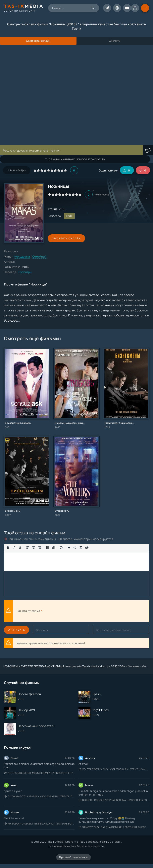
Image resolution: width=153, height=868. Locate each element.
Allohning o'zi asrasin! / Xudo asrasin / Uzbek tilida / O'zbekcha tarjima (39, 796)
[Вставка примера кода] (75, 548)
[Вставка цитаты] (69, 548)
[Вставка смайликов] (61, 548)
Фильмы (133, 666)
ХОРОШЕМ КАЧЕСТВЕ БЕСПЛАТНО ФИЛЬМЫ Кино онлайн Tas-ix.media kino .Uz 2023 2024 (65, 666)
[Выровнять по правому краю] (40, 548)
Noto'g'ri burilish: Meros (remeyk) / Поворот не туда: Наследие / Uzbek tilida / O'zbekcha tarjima (39, 773)
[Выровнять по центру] (34, 548)
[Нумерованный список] (53, 548)
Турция (53, 209)
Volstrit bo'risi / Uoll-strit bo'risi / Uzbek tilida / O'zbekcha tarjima (114, 769)
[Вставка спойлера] (81, 548)
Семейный (39, 256)
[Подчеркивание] (20, 548)
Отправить (17, 630)
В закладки (17, 170)
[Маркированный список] (47, 548)
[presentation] (87, 611)
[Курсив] (14, 548)
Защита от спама (28, 611)
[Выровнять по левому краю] (28, 548)
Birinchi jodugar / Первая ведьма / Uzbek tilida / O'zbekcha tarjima (114, 800)
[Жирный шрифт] (8, 548)
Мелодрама (22, 256)
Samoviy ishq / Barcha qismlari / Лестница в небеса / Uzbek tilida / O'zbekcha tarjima (114, 827)
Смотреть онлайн (66, 238)
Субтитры (25, 272)
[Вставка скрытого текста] (87, 548)
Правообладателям (74, 857)
